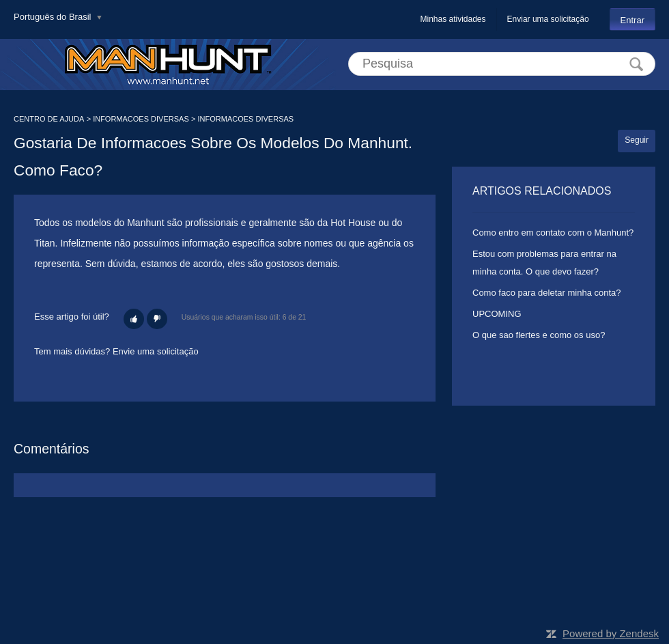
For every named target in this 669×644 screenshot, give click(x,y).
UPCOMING (497, 314)
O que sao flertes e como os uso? (539, 335)
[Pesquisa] (502, 64)
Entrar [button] (632, 20)
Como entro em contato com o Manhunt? (553, 233)
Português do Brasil (54, 17)
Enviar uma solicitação (548, 19)
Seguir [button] (637, 140)
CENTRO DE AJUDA (49, 119)
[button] (134, 319)
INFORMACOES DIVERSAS (141, 119)
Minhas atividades (453, 19)
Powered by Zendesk (611, 633)
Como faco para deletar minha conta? (547, 293)
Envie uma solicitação (156, 351)
